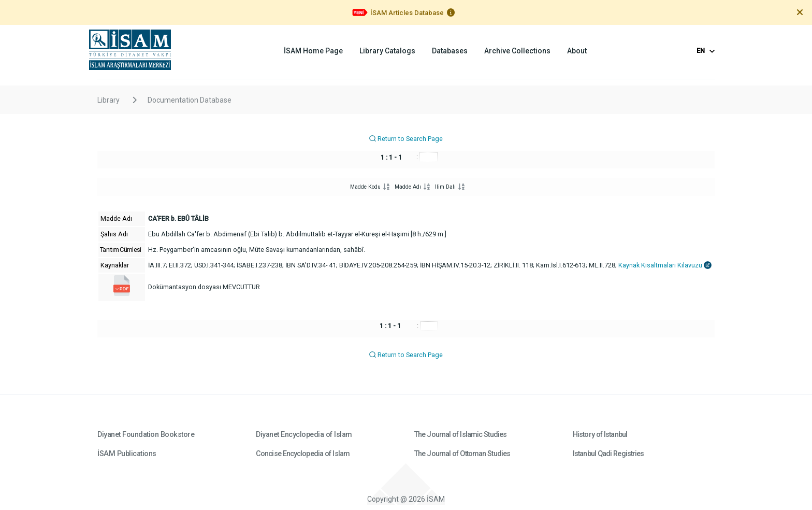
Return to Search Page (406, 139)
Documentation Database (190, 100)
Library (108, 100)
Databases (450, 51)
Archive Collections (517, 51)
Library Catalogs (387, 51)
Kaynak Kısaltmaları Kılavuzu (665, 265)
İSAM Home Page (313, 51)
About (577, 51)
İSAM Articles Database (407, 13)
